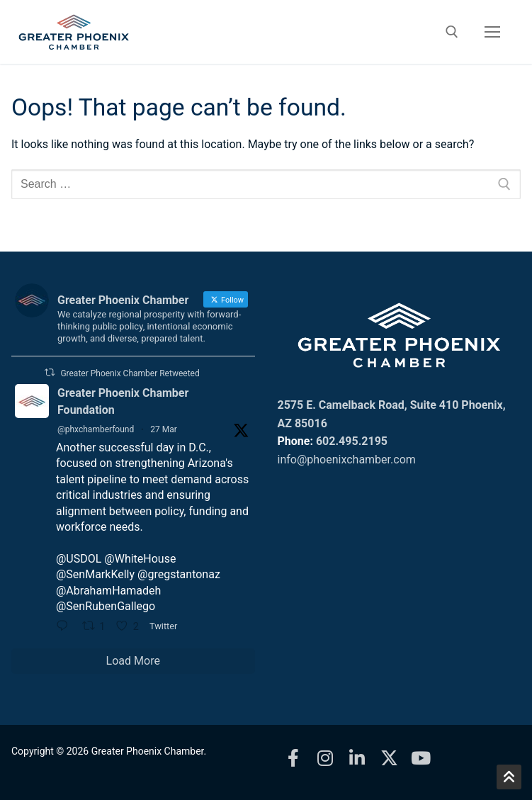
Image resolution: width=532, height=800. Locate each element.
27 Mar (164, 429)
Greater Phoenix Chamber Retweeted (130, 373)
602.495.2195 (352, 441)
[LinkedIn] (357, 758)
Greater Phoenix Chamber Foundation (123, 401)
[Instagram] (326, 758)
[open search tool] (452, 32)
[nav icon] (492, 32)
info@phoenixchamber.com (347, 460)
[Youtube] (421, 758)
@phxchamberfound (96, 429)
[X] (389, 758)
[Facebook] (294, 758)
